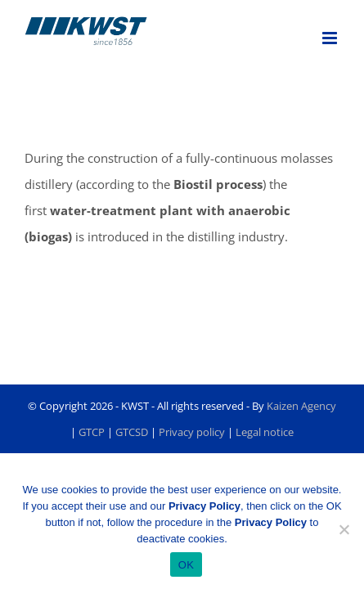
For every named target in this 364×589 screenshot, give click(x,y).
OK (186, 565)
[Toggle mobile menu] (331, 38)
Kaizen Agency (301, 447)
